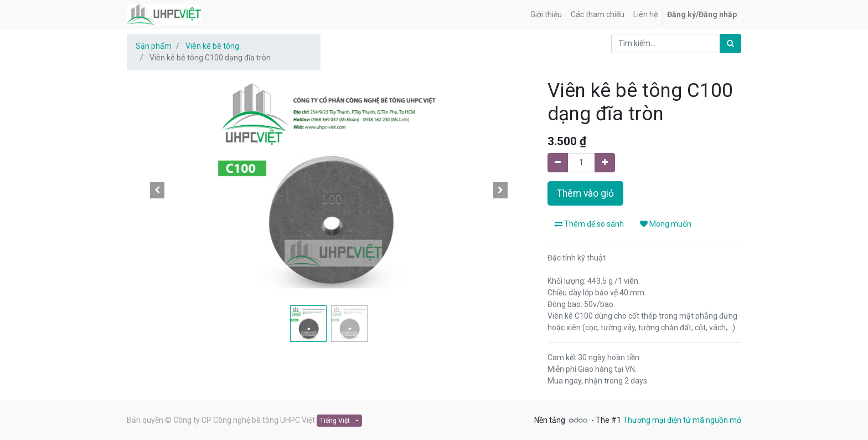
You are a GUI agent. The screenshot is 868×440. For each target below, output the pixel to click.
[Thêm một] (605, 163)
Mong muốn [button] (666, 224)
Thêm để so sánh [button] (589, 224)
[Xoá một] (558, 163)
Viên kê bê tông (212, 46)
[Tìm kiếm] (730, 44)
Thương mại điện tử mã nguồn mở (682, 420)
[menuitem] (546, 15)
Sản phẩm (154, 46)
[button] (157, 190)
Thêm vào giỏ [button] (585, 193)
